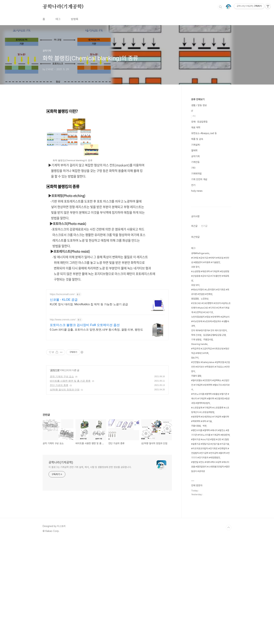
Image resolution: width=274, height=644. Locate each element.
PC (194, 116)
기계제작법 (196, 174)
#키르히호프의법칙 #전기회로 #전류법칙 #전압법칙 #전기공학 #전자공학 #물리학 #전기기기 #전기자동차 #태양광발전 (210, 558)
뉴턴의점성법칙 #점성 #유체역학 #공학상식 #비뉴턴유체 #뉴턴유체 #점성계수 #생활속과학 (210, 426)
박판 (205, 531)
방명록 (75, 19)
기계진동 (195, 162)
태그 (58, 19)
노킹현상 (205, 403)
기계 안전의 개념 (199, 179)
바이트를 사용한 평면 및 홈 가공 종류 (70, 479)
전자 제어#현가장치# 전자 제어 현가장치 (209, 435)
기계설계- (196, 145)
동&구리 (195, 462)
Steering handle (199, 449)
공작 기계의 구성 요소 (62, 474)
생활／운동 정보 (199, 105)
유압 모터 (195, 390)
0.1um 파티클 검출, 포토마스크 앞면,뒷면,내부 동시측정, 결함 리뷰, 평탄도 (96, 427)
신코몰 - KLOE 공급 (64, 397)
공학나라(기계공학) (63, 7)
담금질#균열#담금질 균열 (214, 440)
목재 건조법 (196, 440)
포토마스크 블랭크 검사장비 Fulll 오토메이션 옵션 (85, 423)
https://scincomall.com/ (62, 392)
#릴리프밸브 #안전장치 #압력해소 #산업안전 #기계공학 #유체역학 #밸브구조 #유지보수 (210, 490)
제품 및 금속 (197, 139)
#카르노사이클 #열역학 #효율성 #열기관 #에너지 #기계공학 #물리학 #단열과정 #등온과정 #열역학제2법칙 (210, 503)
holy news (197, 191)
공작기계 (55, 468)
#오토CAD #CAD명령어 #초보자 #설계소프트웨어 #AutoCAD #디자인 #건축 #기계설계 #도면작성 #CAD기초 (211, 413)
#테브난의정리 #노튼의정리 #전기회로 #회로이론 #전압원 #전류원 (210, 397)
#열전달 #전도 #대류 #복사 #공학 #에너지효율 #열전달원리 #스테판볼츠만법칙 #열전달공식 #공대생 (210, 571)
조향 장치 (195, 372)
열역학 (194, 151)
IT (192, 111)
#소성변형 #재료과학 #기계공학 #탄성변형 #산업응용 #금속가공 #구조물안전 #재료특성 (210, 381)
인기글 (204, 331)
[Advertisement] (107, 129)
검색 (221, 7)
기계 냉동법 (196, 444)
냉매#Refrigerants (200, 358)
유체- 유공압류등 (199, 122)
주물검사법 (208, 444)
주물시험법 (196, 531)
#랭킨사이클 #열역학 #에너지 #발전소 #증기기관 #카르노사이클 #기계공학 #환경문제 (210, 537)
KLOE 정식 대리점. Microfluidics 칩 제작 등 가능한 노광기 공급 (89, 402)
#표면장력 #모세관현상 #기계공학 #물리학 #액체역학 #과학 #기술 (210, 524)
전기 (193, 185)
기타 (193, 168)
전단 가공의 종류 (59, 483)
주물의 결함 (196, 481)
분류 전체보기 (198, 99)
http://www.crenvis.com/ (63, 417)
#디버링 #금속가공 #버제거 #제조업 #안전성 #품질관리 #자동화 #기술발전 (210, 365)
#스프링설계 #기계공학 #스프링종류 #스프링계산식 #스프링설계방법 (210, 515)
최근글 (194, 331)
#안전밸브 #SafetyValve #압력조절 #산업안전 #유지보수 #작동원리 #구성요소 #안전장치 (210, 472)
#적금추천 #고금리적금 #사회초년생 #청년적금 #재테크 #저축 (210, 456)
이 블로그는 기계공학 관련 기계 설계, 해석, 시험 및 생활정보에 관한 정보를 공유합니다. (90, 565)
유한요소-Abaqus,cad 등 (204, 133)
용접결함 (195, 403)
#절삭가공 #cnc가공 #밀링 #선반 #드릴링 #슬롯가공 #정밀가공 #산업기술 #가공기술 (210, 546)
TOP (229, 632)
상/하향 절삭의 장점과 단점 (65, 487)
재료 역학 (196, 127)
